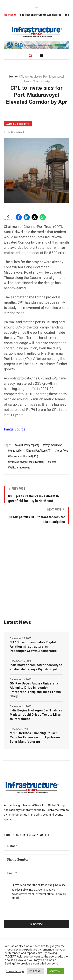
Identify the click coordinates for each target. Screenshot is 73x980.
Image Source (15, 429)
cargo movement (53, 445)
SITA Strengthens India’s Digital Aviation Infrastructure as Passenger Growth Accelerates (33, 647)
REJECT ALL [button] (36, 971)
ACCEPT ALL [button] (56, 971)
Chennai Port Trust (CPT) (39, 451)
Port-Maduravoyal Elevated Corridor (27, 462)
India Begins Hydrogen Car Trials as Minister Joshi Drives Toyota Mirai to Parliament (36, 715)
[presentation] (33, 912)
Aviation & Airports (18, 124)
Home (13, 77)
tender (53, 462)
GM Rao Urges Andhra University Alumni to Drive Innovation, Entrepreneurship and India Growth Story (35, 690)
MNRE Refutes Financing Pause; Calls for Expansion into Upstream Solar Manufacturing (35, 737)
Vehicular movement (19, 468)
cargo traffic (15, 451)
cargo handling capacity (28, 445)
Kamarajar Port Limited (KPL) (24, 456)
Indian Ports (62, 451)
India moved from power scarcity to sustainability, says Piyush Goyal (36, 667)
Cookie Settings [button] (15, 971)
